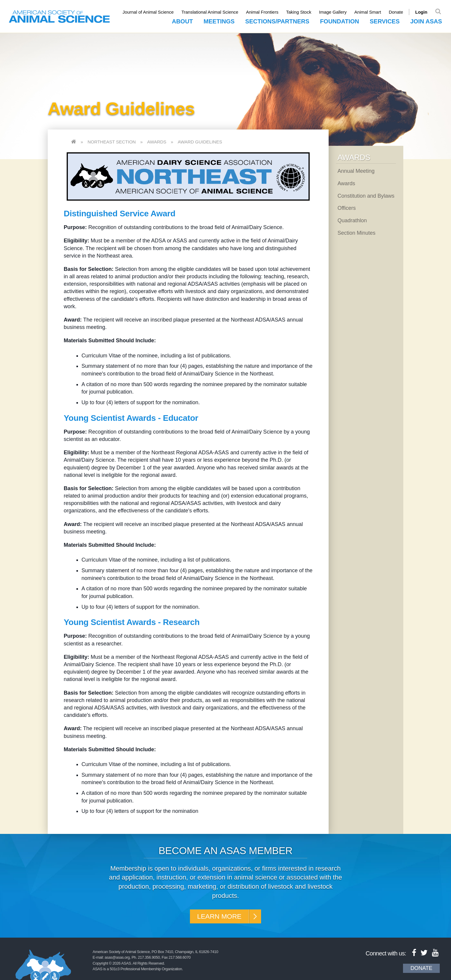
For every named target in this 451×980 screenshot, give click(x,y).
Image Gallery (335, 12)
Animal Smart (370, 12)
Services (385, 21)
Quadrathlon (352, 220)
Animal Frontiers (264, 12)
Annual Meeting (356, 171)
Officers (347, 208)
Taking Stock (301, 12)
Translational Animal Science (212, 12)
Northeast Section (112, 142)
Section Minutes (356, 233)
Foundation (340, 21)
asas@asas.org (117, 958)
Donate (398, 12)
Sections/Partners (277, 21)
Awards (157, 142)
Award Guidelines (200, 142)
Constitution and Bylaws (366, 196)
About (182, 21)
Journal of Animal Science (150, 12)
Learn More (219, 916)
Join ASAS (426, 21)
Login (423, 12)
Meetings (219, 21)
